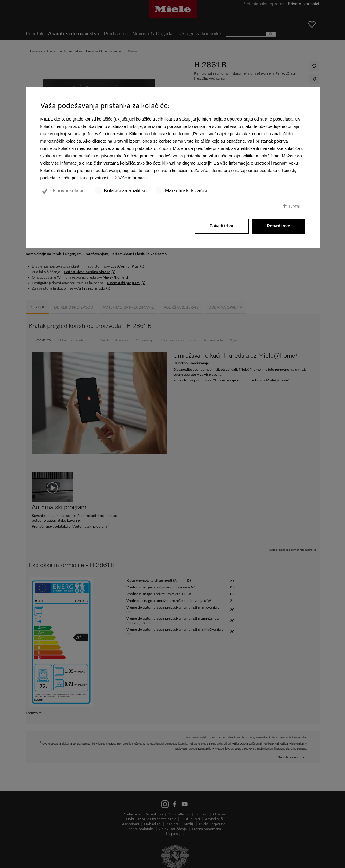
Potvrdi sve (278, 226)
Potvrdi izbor (222, 226)
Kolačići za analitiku (125, 191)
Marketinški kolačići (186, 191)
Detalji (296, 207)
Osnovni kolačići (68, 191)
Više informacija (134, 178)
